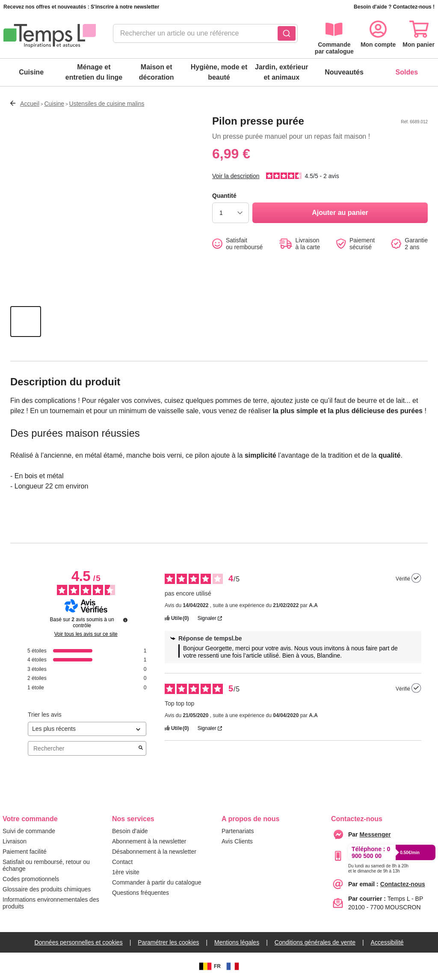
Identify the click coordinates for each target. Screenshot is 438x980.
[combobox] (205, 36)
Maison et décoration (157, 72)
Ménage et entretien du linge (94, 72)
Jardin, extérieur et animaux (282, 72)
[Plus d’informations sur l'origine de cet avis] (416, 578)
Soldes (407, 72)
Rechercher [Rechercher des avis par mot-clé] (83, 749)
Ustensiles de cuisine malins (107, 104)
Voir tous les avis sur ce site (86, 634)
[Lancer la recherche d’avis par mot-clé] (141, 748)
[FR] (233, 966)
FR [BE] (209, 966)
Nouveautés (344, 72)
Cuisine (31, 72)
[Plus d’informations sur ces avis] (125, 620)
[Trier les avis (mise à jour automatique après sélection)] (87, 729)
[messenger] (375, 834)
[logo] (50, 36)
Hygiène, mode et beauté (219, 72)
